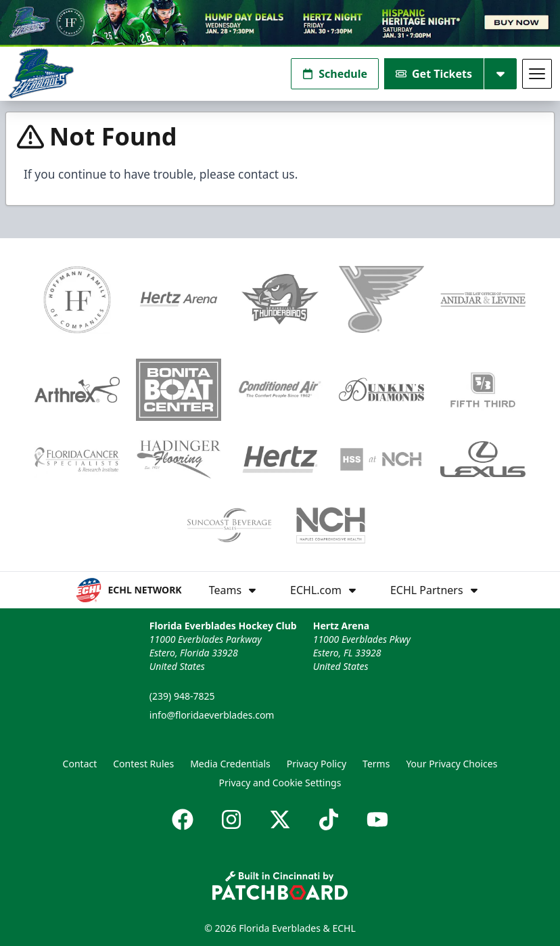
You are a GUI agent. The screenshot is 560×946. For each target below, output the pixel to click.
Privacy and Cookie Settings (280, 783)
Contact (80, 764)
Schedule (335, 74)
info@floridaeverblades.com (212, 715)
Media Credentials (230, 764)
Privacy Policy (317, 764)
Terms (376, 764)
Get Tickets (434, 74)
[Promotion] (280, 23)
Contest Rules (143, 764)
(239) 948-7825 (182, 696)
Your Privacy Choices (451, 764)
